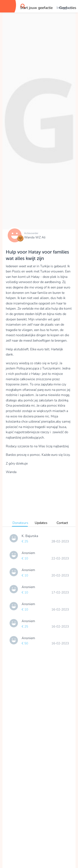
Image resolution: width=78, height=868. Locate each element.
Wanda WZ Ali (35, 237)
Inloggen (64, 8)
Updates (41, 523)
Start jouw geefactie (36, 8)
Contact (62, 523)
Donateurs (20, 523)
